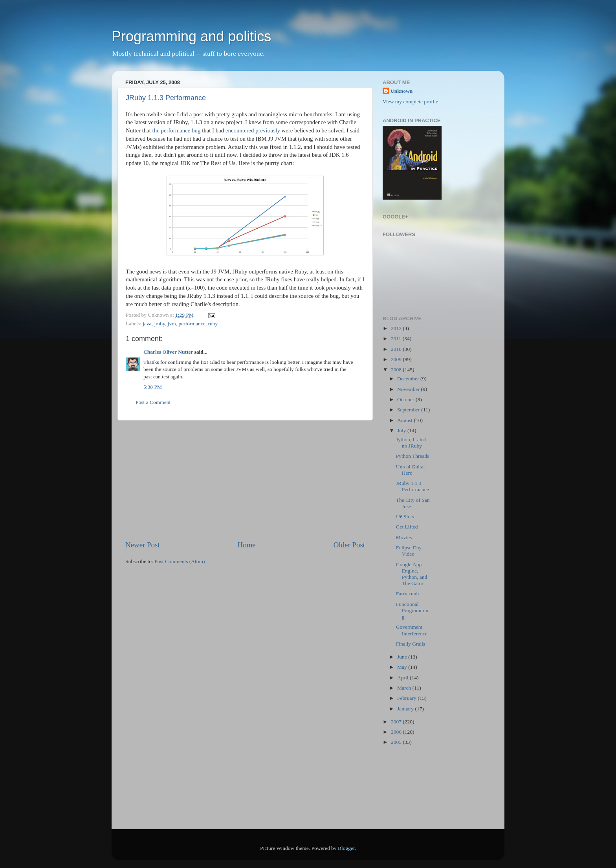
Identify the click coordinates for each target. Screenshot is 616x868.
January (406, 709)
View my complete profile (410, 102)
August (405, 420)
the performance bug (177, 130)
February (407, 698)
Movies (404, 537)
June (403, 657)
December (409, 379)
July (402, 430)
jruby (159, 324)
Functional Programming (412, 610)
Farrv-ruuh (407, 594)
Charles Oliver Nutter (168, 352)
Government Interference (412, 630)
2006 (397, 732)
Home (247, 545)
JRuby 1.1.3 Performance (166, 98)
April (403, 678)
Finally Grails (411, 644)
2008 (397, 370)
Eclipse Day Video (409, 551)
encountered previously (253, 130)
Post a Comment (153, 402)
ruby (213, 324)
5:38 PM (153, 387)
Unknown (401, 91)
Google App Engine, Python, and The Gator (412, 574)
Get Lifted (407, 527)
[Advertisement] (245, 480)
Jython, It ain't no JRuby (411, 443)
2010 (397, 349)
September (409, 410)
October (406, 399)
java (147, 324)
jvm (172, 324)
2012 (397, 328)
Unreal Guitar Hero (411, 470)
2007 (397, 722)
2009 (397, 359)
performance (192, 324)
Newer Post (143, 545)
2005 (397, 742)
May (403, 667)
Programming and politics (191, 36)
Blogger (346, 848)
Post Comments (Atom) (180, 561)
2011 (397, 339)
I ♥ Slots (405, 517)
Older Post (349, 545)
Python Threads (413, 456)
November (409, 389)
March (405, 688)
